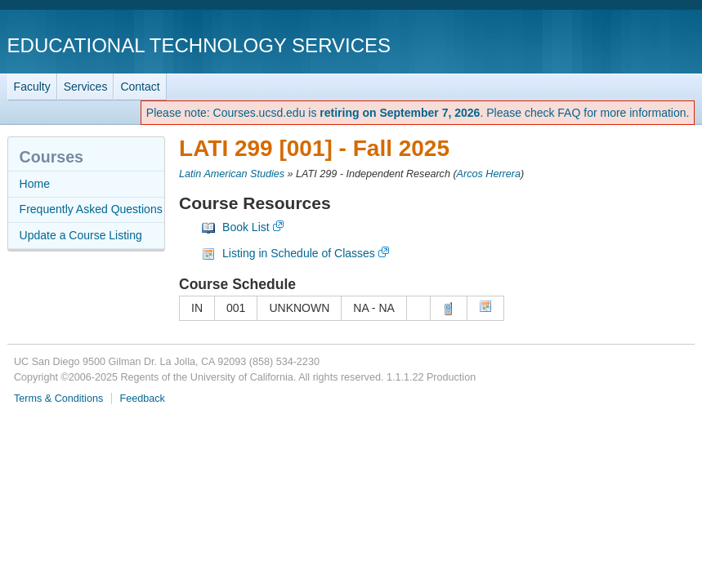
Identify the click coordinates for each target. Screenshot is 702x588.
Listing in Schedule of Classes (299, 253)
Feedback (142, 399)
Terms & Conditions (58, 399)
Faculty (32, 87)
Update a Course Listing (81, 235)
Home (35, 184)
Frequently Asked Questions (91, 209)
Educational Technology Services (199, 45)
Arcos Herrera (489, 174)
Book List (246, 227)
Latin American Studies (232, 174)
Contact (140, 87)
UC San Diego (601, 45)
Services (86, 87)
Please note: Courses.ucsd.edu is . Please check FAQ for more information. (418, 113)
